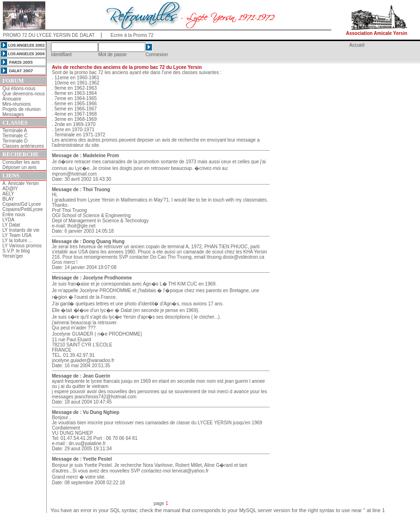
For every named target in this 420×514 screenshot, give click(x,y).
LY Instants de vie (21, 230)
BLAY (8, 199)
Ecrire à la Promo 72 (132, 35)
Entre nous (14, 215)
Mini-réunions (17, 104)
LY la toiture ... (17, 240)
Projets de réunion (21, 109)
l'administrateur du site (76, 145)
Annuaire (12, 99)
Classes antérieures (23, 146)
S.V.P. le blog (16, 251)
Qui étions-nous (19, 88)
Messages (13, 114)
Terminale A (15, 131)
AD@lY (10, 189)
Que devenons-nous (24, 94)
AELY (8, 194)
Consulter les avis (21, 162)
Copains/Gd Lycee (22, 204)
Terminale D (15, 141)
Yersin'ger (13, 256)
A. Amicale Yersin (21, 183)
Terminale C (15, 136)
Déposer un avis (19, 167)
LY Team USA (17, 235)
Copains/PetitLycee (23, 209)
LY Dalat (11, 225)
